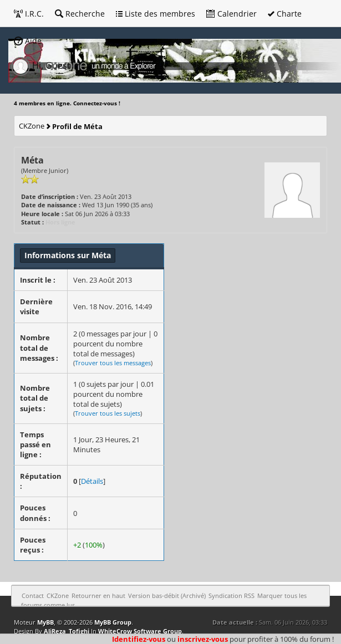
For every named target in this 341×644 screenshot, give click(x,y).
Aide (28, 41)
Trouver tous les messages (113, 363)
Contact (33, 596)
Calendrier (231, 14)
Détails (92, 481)
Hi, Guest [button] (42, 65)
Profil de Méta (77, 126)
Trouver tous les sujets (108, 413)
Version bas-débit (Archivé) (167, 596)
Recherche (80, 14)
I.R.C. (29, 14)
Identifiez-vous (139, 639)
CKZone (32, 126)
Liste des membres (156, 14)
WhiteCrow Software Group (140, 631)
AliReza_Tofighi (67, 631)
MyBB (45, 622)
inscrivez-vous (203, 639)
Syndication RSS (231, 596)
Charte (285, 14)
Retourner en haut (98, 596)
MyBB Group (113, 622)
